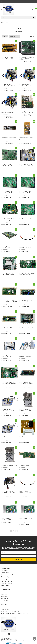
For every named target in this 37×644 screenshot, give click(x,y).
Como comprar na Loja (7, 579)
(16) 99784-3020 (5, 609)
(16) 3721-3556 (5, 607)
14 (21, 531)
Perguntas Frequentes (7, 581)
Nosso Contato (5, 585)
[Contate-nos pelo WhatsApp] (34, 639)
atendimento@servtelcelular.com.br (10, 611)
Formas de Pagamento (7, 583)
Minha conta (4, 594)
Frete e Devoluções (6, 577)
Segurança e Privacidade (7, 575)
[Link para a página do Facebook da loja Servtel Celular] (2, 1)
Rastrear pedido (5, 573)
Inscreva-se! (19, 560)
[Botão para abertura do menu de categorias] (2, 9)
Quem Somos (4, 570)
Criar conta (4, 592)
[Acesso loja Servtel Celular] (33, 9)
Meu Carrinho (5, 598)
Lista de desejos (5, 600)
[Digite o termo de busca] (17, 17)
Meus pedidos (5, 596)
